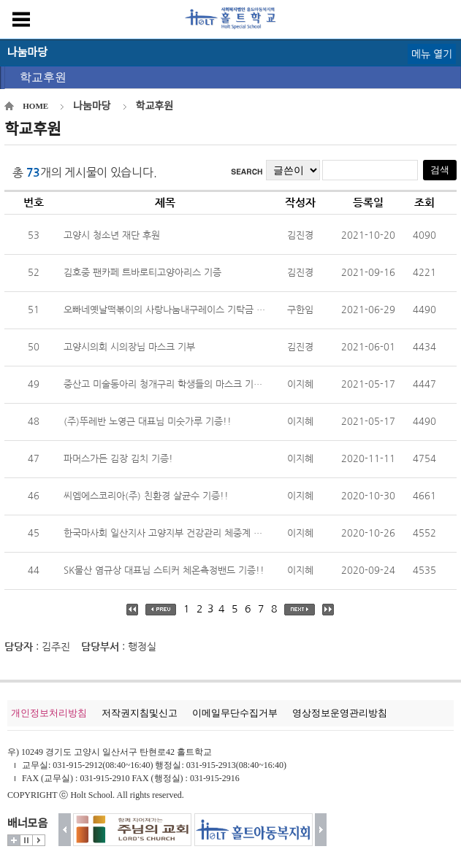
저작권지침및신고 (140, 713)
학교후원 (43, 77)
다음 (321, 830)
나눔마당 (92, 106)
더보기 (14, 840)
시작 (39, 840)
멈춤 (26, 840)
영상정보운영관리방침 (340, 713)
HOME (35, 106)
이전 (65, 830)
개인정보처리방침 (49, 713)
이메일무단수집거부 (235, 713)
